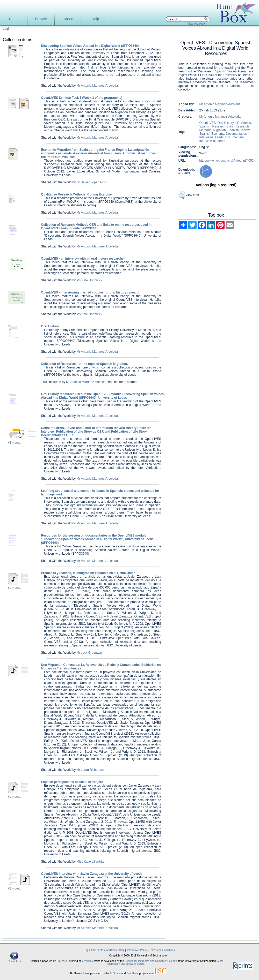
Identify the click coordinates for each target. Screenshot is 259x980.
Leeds (219, 137)
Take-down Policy (137, 950)
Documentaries (236, 134)
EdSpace (115, 973)
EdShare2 (62, 961)
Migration (219, 130)
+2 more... (15, 888)
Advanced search (197, 24)
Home (14, 19)
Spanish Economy (212, 134)
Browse (41, 19)
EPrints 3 (88, 961)
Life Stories (243, 123)
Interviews (206, 137)
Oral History (226, 123)
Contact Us (14, 960)
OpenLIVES (208, 123)
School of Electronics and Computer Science (151, 961)
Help (95, 19)
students (219, 141)
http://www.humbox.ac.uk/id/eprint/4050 (226, 161)
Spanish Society (238, 130)
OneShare (132, 973)
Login (7, 29)
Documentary (234, 137)
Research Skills (223, 126)
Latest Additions (107, 950)
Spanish (205, 126)
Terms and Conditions (162, 950)
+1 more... (15, 588)
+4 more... (15, 443)
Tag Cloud (90, 950)
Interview (206, 141)
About (68, 19)
